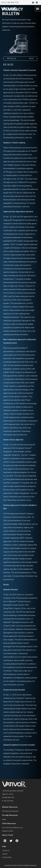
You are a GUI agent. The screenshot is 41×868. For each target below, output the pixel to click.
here (30, 138)
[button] (38, 9)
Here (29, 331)
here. (30, 500)
